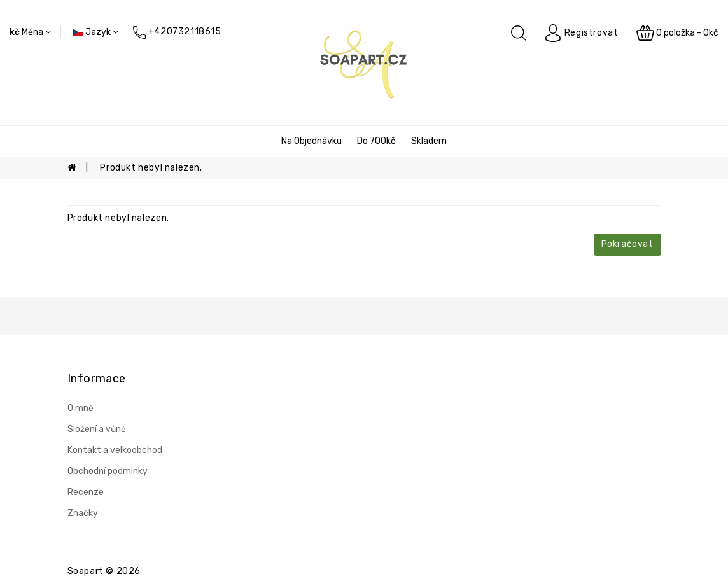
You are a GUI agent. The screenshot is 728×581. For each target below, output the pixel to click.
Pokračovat (627, 244)
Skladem (429, 141)
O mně (80, 408)
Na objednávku (311, 141)
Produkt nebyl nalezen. (151, 168)
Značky (83, 513)
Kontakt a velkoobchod (115, 450)
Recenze (86, 492)
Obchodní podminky (108, 471)
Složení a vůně (97, 429)
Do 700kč (376, 141)
